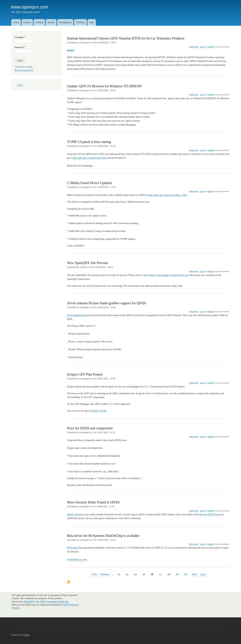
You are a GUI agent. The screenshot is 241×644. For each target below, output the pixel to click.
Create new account (23, 67)
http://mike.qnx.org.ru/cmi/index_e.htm (168, 195)
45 (144, 574)
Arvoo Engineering (77, 315)
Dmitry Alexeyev (76, 514)
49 (177, 574)
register (211, 47)
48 (169, 574)
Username (19, 37)
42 (119, 574)
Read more (194, 47)
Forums (27, 22)
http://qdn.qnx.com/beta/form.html (89, 158)
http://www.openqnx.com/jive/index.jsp (169, 275)
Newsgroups (65, 22)
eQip (92, 22)
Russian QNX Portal (209, 514)
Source (71, 50)
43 (127, 574)
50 (186, 574)
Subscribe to (69, 582)
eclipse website (99, 411)
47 (160, 574)
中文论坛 (80, 22)
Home (16, 22)
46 (152, 574)
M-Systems (73, 548)
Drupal (26, 635)
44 (135, 574)
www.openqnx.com (30, 7)
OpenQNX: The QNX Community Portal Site (46, 602)
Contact (39, 22)
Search (51, 22)
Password (19, 47)
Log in (202, 47)
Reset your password (24, 70)
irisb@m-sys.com (78, 560)
